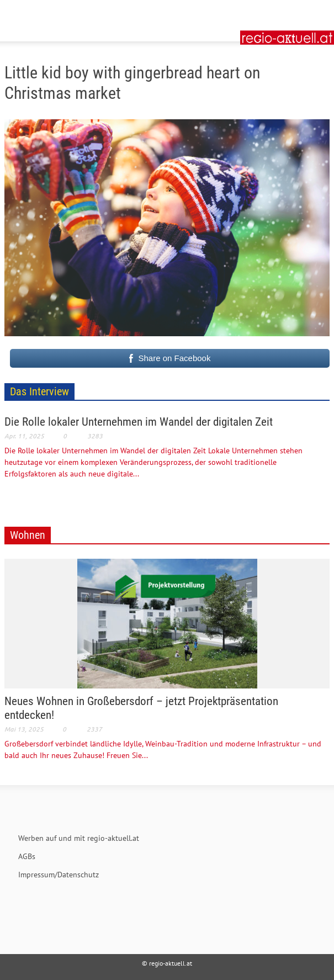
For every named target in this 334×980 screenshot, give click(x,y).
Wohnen (28, 535)
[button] (42, 14)
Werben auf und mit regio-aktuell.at (79, 838)
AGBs (27, 856)
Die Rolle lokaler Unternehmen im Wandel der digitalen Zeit (139, 422)
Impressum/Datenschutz (59, 875)
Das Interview (39, 391)
